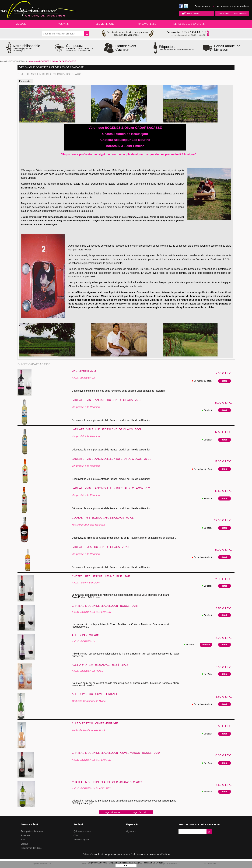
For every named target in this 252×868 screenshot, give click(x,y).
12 (223, 432)
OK (126, 865)
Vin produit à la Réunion (86, 407)
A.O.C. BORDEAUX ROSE (87, 671)
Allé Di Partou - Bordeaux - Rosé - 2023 (100, 665)
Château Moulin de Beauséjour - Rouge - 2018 (105, 606)
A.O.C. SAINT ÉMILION (86, 582)
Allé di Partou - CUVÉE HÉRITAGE (95, 694)
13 (223, 491)
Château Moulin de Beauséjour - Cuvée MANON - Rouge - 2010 (116, 753)
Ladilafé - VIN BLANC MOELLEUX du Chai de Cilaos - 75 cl (111, 459)
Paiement (25, 835)
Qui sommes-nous (82, 831)
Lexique (25, 844)
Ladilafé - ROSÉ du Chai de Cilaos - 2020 (100, 547)
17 (223, 403)
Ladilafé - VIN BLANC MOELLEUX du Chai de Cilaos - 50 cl (111, 488)
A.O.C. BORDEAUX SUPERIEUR (91, 612)
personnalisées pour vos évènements (176, 48)
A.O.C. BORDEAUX (83, 378)
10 (223, 756)
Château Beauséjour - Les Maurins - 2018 (101, 577)
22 (223, 520)
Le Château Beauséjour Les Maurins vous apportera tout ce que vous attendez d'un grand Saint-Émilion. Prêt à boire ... (121, 596)
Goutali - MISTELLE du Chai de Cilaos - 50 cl (103, 518)
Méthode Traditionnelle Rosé (88, 730)
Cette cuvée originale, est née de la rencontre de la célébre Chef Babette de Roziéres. (119, 391)
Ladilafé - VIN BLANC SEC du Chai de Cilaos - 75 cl (107, 400)
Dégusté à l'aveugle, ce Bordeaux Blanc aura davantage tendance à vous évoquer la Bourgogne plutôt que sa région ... (124, 802)
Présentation (25, 81)
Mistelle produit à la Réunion (88, 525)
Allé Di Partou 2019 (86, 635)
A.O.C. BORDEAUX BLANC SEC (91, 788)
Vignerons (131, 831)
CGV (76, 835)
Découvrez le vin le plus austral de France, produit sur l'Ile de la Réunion (112, 420)
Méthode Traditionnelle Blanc (89, 701)
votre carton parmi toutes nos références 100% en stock (82, 48)
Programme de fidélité (31, 848)
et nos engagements (27, 48)
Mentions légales (81, 840)
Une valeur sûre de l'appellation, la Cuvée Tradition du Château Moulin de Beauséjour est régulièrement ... (120, 625)
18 (223, 462)
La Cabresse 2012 (84, 371)
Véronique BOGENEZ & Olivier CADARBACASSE (51, 67)
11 (224, 579)
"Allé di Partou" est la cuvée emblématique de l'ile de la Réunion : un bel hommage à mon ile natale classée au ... (126, 655)
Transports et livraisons (32, 831)
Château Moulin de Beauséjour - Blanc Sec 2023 (107, 782)
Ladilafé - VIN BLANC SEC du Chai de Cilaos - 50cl (107, 430)
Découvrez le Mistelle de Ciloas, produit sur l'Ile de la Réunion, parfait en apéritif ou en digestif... (125, 538)
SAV (23, 840)
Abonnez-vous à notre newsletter (233, 6)
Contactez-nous (202, 6)
